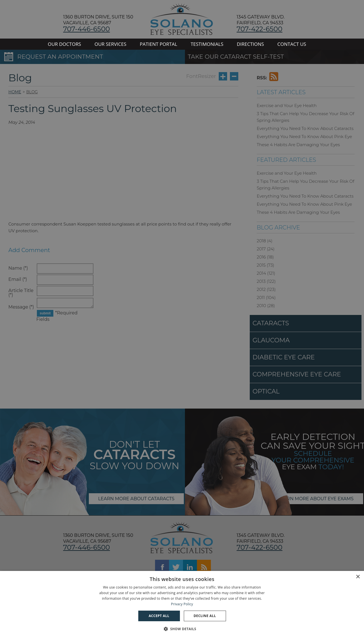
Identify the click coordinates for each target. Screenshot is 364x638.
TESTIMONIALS (207, 44)
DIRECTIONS (250, 44)
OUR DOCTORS (64, 44)
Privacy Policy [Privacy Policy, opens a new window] (182, 604)
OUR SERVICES (110, 44)
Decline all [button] (205, 616)
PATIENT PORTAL (158, 44)
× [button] (358, 577)
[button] (182, 628)
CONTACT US (292, 44)
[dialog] (182, 604)
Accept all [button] (159, 616)
